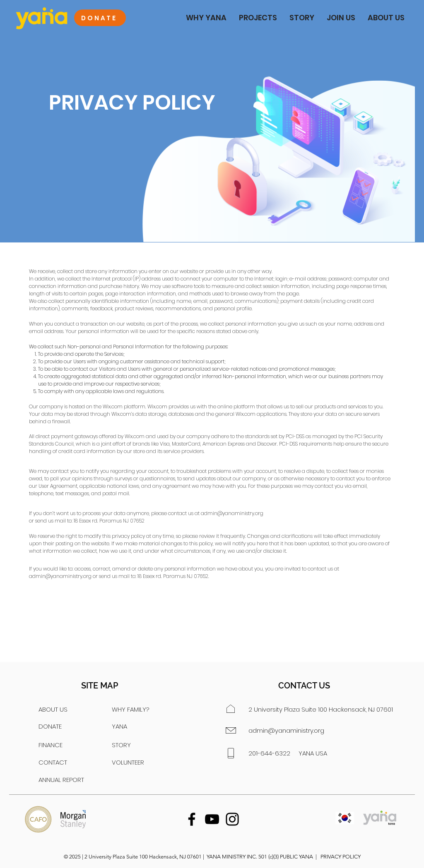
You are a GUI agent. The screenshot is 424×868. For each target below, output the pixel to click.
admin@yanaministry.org (232, 513)
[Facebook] (192, 819)
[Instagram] (232, 819)
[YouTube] (212, 819)
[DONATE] (100, 18)
